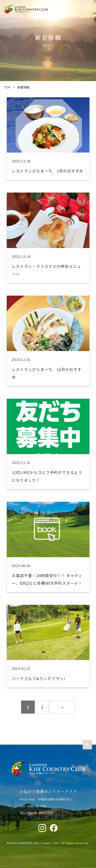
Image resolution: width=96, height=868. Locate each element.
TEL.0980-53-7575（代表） (38, 813)
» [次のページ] (62, 707)
